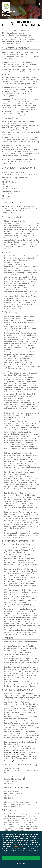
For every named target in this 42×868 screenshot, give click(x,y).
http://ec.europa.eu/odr (18, 752)
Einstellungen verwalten (19, 846)
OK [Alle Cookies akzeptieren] (21, 858)
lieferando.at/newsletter (21, 820)
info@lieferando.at (14, 202)
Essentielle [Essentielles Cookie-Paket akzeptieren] (21, 864)
